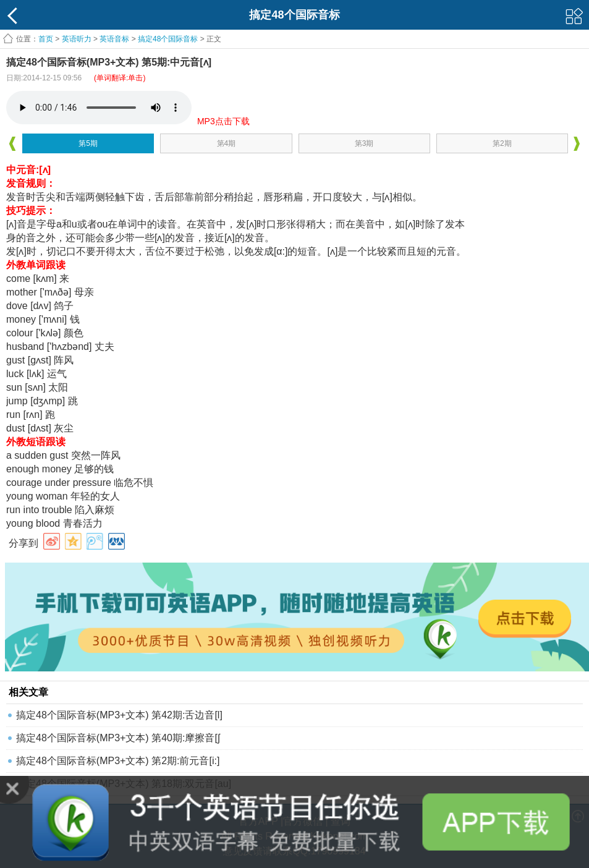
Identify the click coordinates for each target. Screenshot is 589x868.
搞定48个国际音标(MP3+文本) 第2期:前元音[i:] (118, 761)
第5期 (88, 143)
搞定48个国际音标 (168, 39)
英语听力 (77, 39)
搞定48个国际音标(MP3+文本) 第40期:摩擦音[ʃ (118, 738)
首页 (46, 39)
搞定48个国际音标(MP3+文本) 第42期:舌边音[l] (119, 715)
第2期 (502, 143)
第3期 (364, 143)
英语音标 (114, 39)
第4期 (227, 143)
